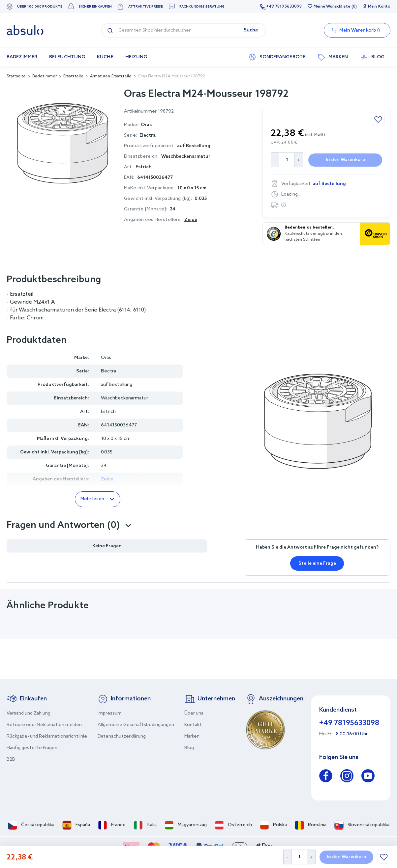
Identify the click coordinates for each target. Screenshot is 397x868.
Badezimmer (45, 76)
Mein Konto (379, 7)
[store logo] (25, 30)
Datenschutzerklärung (122, 736)
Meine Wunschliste (332, 7)
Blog (189, 748)
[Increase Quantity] (311, 857)
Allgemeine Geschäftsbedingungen (136, 725)
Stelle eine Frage (317, 564)
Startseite (16, 76)
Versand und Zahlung (29, 713)
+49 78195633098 (284, 7)
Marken (192, 736)
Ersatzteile (73, 76)
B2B (11, 759)
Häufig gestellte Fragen (32, 748)
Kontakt (193, 725)
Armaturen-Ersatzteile (111, 76)
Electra (148, 136)
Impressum (110, 713)
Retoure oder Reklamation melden (44, 725)
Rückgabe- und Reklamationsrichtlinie (47, 736)
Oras (106, 358)
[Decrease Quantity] (287, 857)
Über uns (194, 713)
